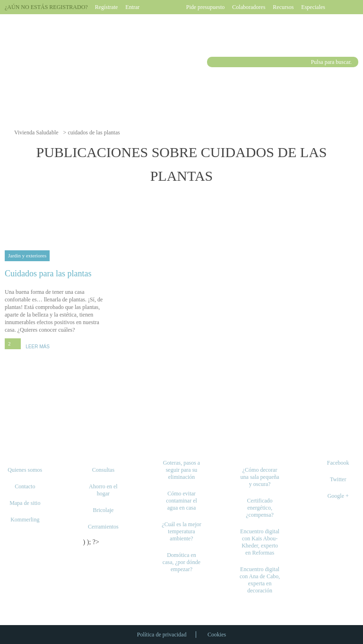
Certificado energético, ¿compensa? (260, 508)
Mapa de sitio (25, 503)
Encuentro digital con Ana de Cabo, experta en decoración (260, 580)
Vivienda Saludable (36, 132)
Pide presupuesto (206, 7)
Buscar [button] (213, 62)
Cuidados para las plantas (57, 273)
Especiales (313, 7)
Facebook (338, 463)
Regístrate (107, 7)
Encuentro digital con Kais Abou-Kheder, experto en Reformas (260, 542)
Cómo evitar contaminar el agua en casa (181, 501)
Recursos (283, 7)
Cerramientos (103, 527)
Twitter (338, 479)
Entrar (132, 7)
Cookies (217, 635)
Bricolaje (103, 510)
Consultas (103, 470)
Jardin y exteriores (27, 256)
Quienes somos (25, 470)
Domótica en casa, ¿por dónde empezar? (181, 562)
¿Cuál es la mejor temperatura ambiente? (181, 531)
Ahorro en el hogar (103, 490)
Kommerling (25, 520)
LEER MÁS (38, 347)
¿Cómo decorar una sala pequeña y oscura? (260, 477)
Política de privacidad (162, 635)
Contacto (25, 486)
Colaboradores (249, 7)
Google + (338, 496)
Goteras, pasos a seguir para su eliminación (181, 470)
